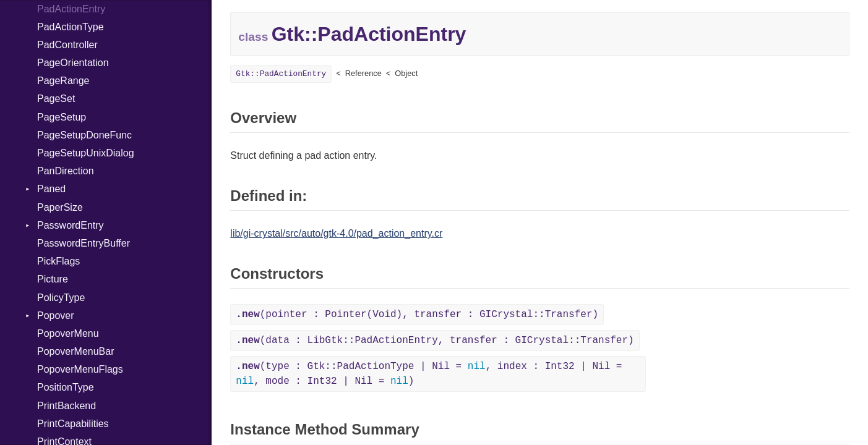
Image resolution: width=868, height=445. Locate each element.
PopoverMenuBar (76, 351)
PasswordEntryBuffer (84, 243)
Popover (56, 316)
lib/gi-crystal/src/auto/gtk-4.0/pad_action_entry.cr (336, 233)
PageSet (56, 99)
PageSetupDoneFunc (84, 135)
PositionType (66, 387)
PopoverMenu (68, 333)
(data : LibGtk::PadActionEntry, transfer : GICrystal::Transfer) (435, 341)
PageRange (63, 81)
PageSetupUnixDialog (86, 153)
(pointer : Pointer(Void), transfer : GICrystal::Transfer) (417, 315)
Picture (53, 279)
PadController (67, 45)
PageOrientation (73, 63)
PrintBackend (67, 406)
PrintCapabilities (73, 424)
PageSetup (62, 117)
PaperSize (60, 207)
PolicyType (61, 298)
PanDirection (66, 171)
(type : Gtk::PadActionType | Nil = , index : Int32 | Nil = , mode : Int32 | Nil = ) (429, 374)
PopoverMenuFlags (80, 369)
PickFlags (58, 261)
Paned (51, 189)
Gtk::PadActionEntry (281, 74)
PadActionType (71, 27)
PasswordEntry (71, 225)
